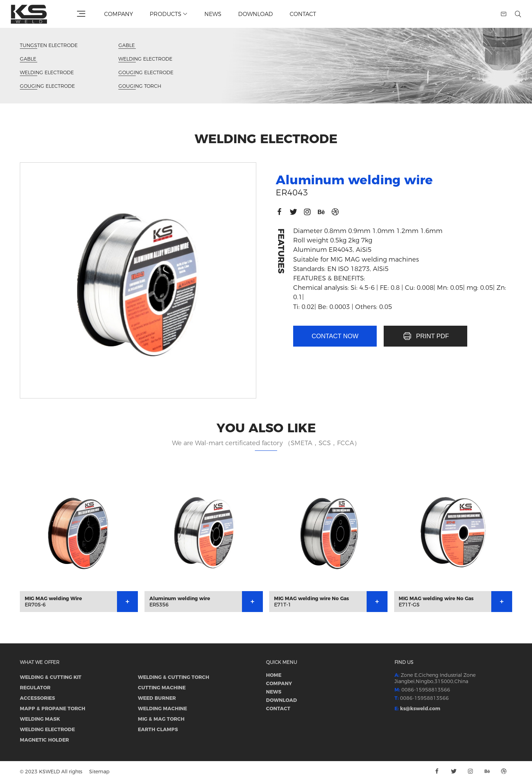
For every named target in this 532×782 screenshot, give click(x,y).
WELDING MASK (40, 719)
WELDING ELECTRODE (47, 73)
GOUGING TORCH (140, 86)
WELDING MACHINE (162, 709)
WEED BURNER (157, 698)
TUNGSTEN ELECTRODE (49, 45)
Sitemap (99, 772)
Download (256, 14)
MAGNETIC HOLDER (44, 740)
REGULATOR (35, 688)
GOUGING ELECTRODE (47, 86)
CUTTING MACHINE (162, 688)
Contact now (335, 336)
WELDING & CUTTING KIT (51, 677)
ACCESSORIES (37, 698)
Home (274, 675)
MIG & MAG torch (161, 719)
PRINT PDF (426, 336)
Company (119, 14)
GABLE (29, 59)
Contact (303, 14)
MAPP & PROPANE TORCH (53, 709)
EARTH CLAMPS (158, 729)
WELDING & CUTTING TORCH (174, 677)
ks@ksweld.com (420, 709)
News (213, 14)
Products (169, 14)
